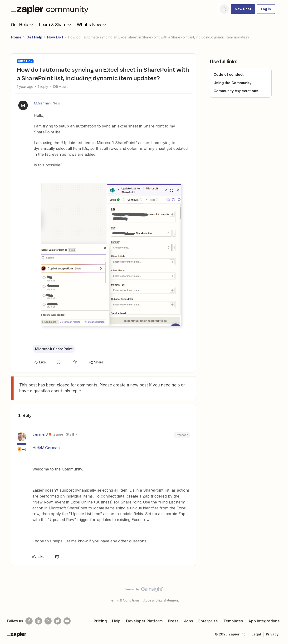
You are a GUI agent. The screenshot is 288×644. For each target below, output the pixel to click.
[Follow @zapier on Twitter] (58, 621)
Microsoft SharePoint (54, 349)
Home (16, 37)
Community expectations (236, 91)
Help (116, 621)
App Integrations (264, 621)
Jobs (189, 621)
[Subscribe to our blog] (48, 621)
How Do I (55, 37)
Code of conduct (229, 74)
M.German (42, 103)
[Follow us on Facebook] (29, 621)
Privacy (272, 634)
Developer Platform (144, 621)
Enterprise (208, 621)
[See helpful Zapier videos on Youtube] (67, 621)
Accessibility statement (161, 600)
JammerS (40, 434)
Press (173, 621)
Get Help (22, 24)
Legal (256, 634)
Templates (233, 621)
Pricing (100, 621)
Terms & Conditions (124, 600)
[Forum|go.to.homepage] (51, 9)
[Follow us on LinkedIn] (39, 621)
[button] (243, 9)
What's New (92, 24)
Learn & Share (55, 24)
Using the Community (233, 83)
